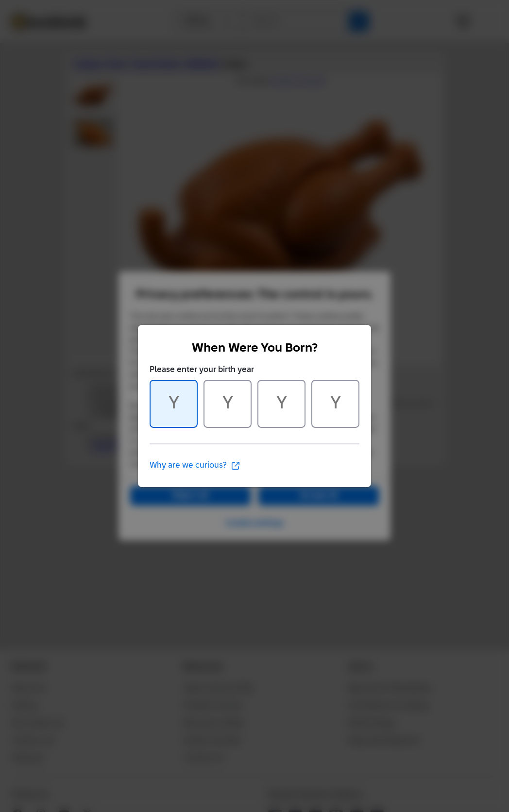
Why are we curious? (195, 466)
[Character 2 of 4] (228, 404)
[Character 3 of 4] (281, 404)
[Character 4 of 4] (335, 404)
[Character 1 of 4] (174, 404)
